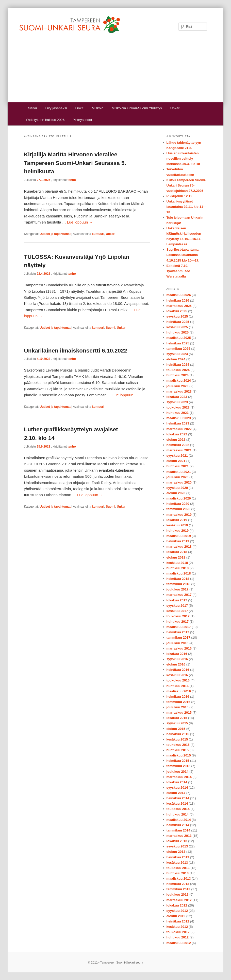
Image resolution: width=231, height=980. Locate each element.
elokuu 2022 (176, 440)
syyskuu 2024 (177, 354)
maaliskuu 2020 (179, 498)
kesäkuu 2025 (177, 327)
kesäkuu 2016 (177, 675)
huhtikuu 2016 (178, 686)
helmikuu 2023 (178, 423)
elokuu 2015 (176, 729)
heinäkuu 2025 (178, 322)
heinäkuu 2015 (178, 734)
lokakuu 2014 (177, 782)
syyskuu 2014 (177, 788)
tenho (72, 180)
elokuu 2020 (176, 493)
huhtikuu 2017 (178, 622)
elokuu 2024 (176, 359)
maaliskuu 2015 (179, 755)
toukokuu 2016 (178, 680)
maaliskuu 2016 (179, 691)
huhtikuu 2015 (178, 750)
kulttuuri (98, 234)
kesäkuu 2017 (177, 611)
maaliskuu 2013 (179, 879)
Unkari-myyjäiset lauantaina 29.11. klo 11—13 (187, 207)
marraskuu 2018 (179, 547)
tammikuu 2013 (178, 889)
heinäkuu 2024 (178, 365)
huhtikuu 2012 (178, 937)
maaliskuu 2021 (179, 472)
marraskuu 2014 (179, 777)
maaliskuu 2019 (179, 536)
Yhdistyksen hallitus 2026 (45, 120)
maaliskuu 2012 (179, 943)
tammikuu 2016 (178, 702)
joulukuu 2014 (178, 772)
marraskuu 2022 (179, 429)
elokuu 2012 (176, 916)
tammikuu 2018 (178, 584)
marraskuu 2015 (179, 713)
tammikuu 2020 (178, 509)
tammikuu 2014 (178, 830)
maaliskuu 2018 (179, 573)
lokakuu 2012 (177, 905)
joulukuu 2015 (178, 707)
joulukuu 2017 (178, 589)
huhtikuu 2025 (178, 332)
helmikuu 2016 (178, 697)
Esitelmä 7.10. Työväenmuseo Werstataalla (178, 271)
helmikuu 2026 (178, 300)
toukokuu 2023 (178, 407)
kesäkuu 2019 (177, 525)
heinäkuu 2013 (178, 857)
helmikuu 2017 (178, 632)
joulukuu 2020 (178, 477)
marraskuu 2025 (179, 306)
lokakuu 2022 (177, 434)
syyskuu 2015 (177, 723)
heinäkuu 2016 (178, 670)
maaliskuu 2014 (179, 820)
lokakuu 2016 (177, 654)
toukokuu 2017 (178, 616)
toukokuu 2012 (178, 932)
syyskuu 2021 (177, 456)
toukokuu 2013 (178, 868)
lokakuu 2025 (177, 311)
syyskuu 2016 (177, 659)
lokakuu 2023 (177, 397)
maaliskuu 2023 (179, 418)
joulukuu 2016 (178, 643)
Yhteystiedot (83, 120)
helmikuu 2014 (178, 825)
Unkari (175, 108)
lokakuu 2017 (177, 600)
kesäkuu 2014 (177, 803)
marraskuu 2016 (179, 648)
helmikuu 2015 (178, 761)
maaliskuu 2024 (179, 381)
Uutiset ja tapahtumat (55, 234)
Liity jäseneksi (56, 108)
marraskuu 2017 (179, 595)
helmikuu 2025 (178, 343)
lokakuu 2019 (177, 520)
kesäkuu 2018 (177, 563)
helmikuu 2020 (178, 504)
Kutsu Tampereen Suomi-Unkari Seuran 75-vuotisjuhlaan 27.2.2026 (186, 185)
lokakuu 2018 (177, 552)
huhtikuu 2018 (178, 568)
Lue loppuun (80, 222)
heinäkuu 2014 (178, 798)
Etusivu (31, 108)
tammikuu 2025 (178, 349)
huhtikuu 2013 (178, 873)
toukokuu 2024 (178, 370)
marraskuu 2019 (179, 515)
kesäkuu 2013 (177, 863)
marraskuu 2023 (179, 391)
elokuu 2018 (176, 557)
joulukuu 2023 (178, 386)
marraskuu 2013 (179, 836)
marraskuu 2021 (179, 450)
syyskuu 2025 (177, 316)
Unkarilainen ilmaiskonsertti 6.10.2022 (76, 351)
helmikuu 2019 (178, 541)
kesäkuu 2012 (177, 927)
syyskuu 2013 (177, 846)
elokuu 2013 (176, 852)
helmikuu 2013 (178, 884)
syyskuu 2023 (177, 402)
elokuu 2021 (176, 461)
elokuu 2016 (176, 664)
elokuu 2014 (176, 793)
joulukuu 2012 (178, 894)
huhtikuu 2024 (178, 375)
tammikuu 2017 (178, 637)
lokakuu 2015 (177, 718)
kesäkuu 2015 (177, 739)
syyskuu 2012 (177, 911)
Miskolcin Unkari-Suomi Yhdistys (137, 108)
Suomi (111, 328)
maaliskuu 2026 (179, 295)
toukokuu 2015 (178, 745)
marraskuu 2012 (179, 900)
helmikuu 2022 (178, 445)
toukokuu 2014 (178, 809)
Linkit (79, 108)
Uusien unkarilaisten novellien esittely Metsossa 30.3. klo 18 (183, 159)
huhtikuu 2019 (178, 531)
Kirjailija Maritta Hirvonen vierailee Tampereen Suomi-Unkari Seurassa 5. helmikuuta (75, 163)
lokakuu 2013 (177, 841)
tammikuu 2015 (178, 766)
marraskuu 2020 (179, 482)
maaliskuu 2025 (179, 338)
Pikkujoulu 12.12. (180, 196)
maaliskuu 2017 (179, 627)
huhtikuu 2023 (178, 413)
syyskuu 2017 (177, 606)
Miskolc (97, 108)
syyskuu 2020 (177, 488)
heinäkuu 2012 (178, 921)
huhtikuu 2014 (178, 814)
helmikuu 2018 (178, 579)
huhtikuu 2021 (178, 466)
